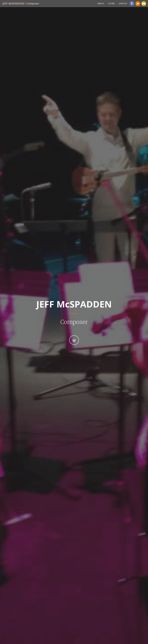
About (101, 3)
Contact (123, 3)
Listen (111, 3)
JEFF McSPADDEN (20, 3)
